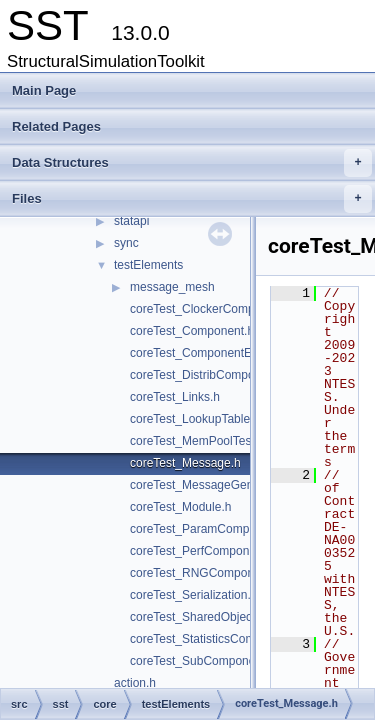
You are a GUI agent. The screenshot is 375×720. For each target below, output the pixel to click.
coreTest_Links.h (175, 397)
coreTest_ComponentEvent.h (207, 353)
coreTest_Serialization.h (193, 595)
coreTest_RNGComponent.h (205, 573)
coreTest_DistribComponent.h (209, 375)
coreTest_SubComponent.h (202, 661)
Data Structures (192, 163)
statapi (131, 221)
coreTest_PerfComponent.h (203, 551)
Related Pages (56, 126)
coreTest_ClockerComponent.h (212, 309)
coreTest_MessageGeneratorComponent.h (243, 485)
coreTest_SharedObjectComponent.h (228, 617)
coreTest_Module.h (180, 507)
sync (126, 243)
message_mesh (172, 287)
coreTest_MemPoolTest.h (197, 441)
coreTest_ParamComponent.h (209, 529)
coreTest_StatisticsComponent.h (216, 639)
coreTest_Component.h (192, 331)
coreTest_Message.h (185, 463)
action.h (135, 683)
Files (192, 199)
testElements (148, 265)
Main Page (44, 90)
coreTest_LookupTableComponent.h (226, 419)
